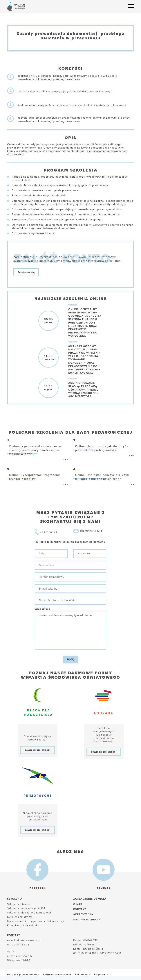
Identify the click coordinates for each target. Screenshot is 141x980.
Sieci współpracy (87, 920)
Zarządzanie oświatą (90, 899)
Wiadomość (42, 609)
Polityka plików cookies (23, 975)
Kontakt (80, 909)
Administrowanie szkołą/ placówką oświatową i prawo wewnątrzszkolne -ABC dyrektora (84, 390)
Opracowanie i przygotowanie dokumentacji (36, 921)
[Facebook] (37, 870)
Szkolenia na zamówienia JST (26, 908)
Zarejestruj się (26, 272)
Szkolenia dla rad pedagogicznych (29, 913)
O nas (78, 904)
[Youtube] (104, 870)
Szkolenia (15, 899)
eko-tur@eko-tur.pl (92, 531)
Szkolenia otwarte (19, 904)
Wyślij (71, 659)
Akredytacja (83, 914)
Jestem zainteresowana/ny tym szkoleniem (70, 631)
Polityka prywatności (57, 975)
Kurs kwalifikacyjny (19, 917)
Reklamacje (83, 975)
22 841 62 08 (48, 532)
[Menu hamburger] (131, 6)
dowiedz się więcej (38, 750)
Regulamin (101, 975)
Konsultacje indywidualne (24, 925)
